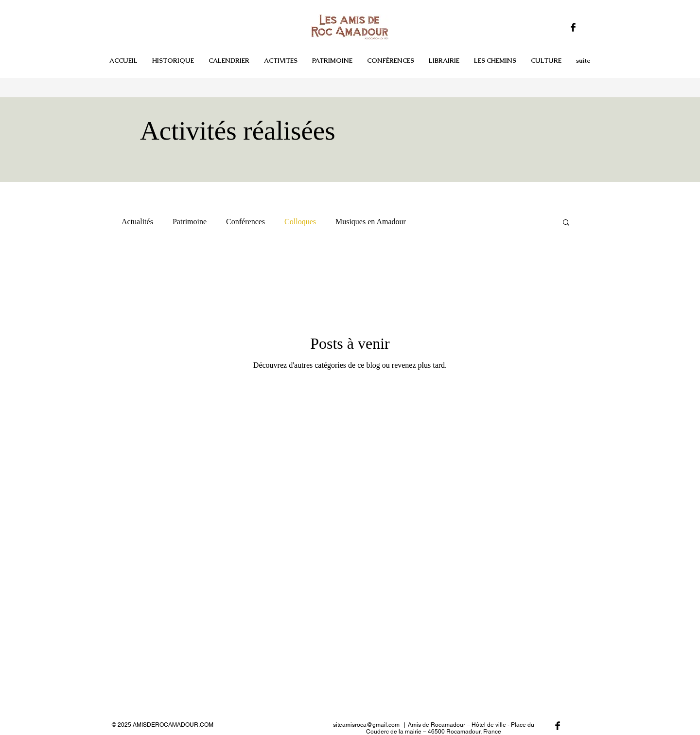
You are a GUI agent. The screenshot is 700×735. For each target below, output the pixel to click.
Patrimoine (190, 222)
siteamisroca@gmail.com (366, 725)
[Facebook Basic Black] (573, 27)
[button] (546, 61)
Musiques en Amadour (371, 222)
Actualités (137, 222)
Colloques (300, 222)
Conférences (245, 222)
